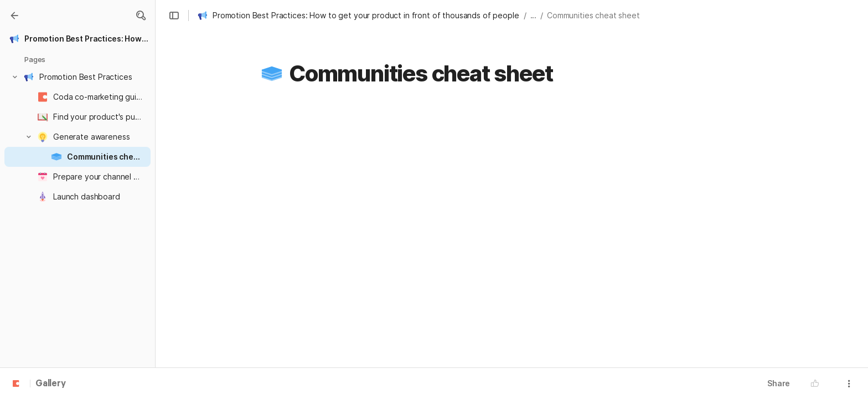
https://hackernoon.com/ (450, 359)
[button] (141, 16)
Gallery (51, 384)
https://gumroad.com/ (444, 339)
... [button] (534, 15)
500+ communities (433, 158)
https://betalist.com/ (442, 236)
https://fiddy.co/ (435, 277)
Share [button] (779, 383)
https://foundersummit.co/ (453, 298)
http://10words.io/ (437, 216)
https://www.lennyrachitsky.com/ (464, 318)
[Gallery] (14, 16)
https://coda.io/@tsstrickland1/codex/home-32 (471, 257)
